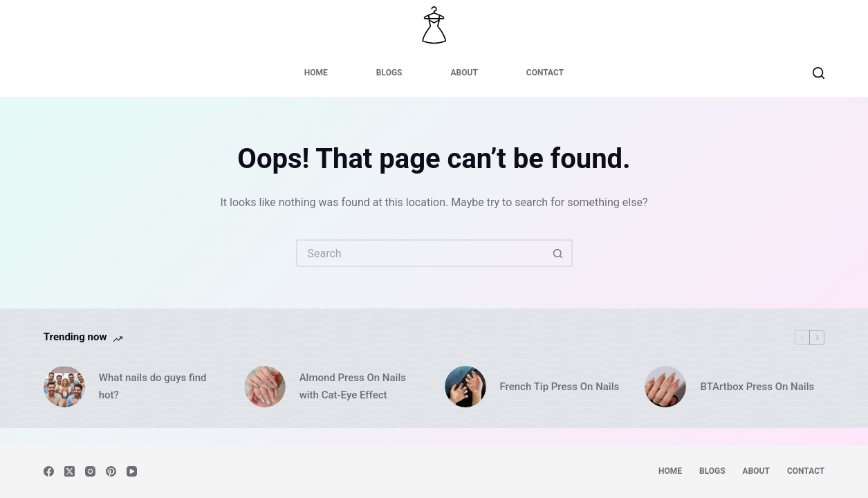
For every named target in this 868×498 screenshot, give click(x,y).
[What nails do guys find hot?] (64, 387)
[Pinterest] (111, 471)
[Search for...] (421, 253)
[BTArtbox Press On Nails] (665, 387)
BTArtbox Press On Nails (757, 387)
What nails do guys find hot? (153, 386)
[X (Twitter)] (70, 471)
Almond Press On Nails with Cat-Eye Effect (353, 386)
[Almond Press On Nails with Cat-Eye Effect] (265, 387)
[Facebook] (49, 471)
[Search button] (559, 253)
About (464, 73)
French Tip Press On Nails (560, 387)
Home (316, 73)
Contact (545, 73)
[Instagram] (90, 471)
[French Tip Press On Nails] (465, 387)
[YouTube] (132, 471)
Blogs (389, 73)
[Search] (819, 73)
